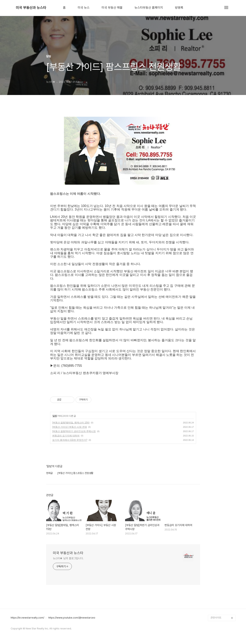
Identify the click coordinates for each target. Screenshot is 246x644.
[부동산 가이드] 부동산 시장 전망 (70, 427)
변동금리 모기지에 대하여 (66, 436)
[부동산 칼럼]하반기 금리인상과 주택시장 (74, 431)
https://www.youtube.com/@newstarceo (72, 618)
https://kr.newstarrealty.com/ (27, 618)
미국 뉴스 (84, 8)
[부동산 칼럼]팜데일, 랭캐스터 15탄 (71, 423)
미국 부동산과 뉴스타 (31, 8)
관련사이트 (216, 618)
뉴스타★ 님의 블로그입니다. (68, 558)
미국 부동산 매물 (112, 8)
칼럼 (55, 416)
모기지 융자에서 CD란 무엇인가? (70, 440)
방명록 (179, 8)
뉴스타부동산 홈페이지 (149, 8)
